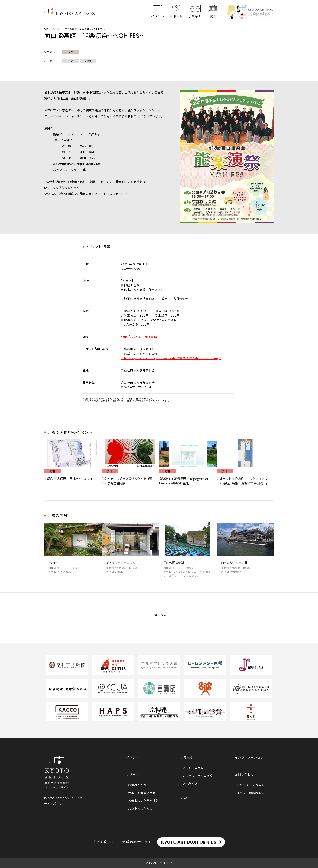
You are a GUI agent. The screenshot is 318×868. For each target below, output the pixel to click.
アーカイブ (190, 784)
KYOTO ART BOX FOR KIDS (189, 842)
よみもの (195, 16)
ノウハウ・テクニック (198, 776)
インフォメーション (249, 757)
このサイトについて (251, 785)
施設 (214, 16)
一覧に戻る (159, 615)
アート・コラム (193, 768)
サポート (176, 16)
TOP (46, 29)
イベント (158, 16)
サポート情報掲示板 (142, 793)
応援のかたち (137, 785)
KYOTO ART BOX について (63, 798)
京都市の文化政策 (140, 809)
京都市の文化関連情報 (144, 801)
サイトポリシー (55, 804)
